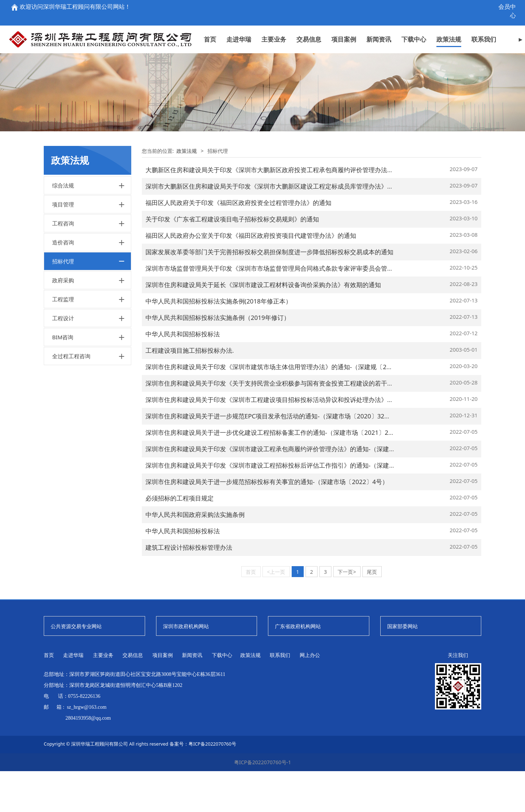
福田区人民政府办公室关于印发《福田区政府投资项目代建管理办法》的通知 (251, 276)
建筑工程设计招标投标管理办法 (189, 588)
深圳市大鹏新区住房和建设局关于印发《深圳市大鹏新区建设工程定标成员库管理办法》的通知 (276, 227)
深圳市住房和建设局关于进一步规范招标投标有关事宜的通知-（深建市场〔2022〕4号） (267, 523)
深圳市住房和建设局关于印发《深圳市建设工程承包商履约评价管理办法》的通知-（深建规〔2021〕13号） (293, 490)
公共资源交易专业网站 (76, 667)
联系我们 (484, 27)
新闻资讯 (379, 27)
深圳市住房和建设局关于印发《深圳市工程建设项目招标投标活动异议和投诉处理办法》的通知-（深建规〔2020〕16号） (312, 440)
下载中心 (414, 27)
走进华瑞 (239, 27)
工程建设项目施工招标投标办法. (190, 391)
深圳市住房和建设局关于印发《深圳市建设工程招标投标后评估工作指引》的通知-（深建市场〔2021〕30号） (297, 506)
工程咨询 (63, 264)
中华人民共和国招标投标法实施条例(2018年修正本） (219, 342)
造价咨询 (63, 283)
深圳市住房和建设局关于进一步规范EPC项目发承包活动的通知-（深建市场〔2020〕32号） (271, 457)
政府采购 (63, 321)
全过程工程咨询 (71, 397)
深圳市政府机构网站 (186, 667)
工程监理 (63, 340)
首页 (210, 27)
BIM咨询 (63, 378)
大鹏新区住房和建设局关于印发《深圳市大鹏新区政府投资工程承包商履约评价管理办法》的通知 (279, 211)
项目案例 (344, 27)
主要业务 (274, 27)
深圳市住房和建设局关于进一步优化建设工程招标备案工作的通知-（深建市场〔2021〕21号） (275, 473)
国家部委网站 (402, 667)
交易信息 (309, 27)
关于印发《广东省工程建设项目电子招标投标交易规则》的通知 (232, 260)
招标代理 (63, 302)
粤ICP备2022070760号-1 (263, 803)
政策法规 (449, 27)
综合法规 (63, 226)
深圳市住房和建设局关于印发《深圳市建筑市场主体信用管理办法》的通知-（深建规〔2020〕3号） (282, 408)
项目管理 (63, 245)
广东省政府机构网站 (298, 667)
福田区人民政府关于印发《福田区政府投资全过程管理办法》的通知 (238, 243)
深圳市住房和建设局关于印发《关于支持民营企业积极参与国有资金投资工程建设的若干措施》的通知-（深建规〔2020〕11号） (321, 424)
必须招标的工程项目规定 (180, 539)
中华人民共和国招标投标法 (183, 375)
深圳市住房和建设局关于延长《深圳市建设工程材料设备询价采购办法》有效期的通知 (263, 326)
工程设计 (63, 359)
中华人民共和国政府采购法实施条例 (195, 555)
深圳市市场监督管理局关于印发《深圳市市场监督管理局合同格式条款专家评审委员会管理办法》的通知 (288, 309)
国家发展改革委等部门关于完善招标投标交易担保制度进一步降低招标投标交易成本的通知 (269, 293)
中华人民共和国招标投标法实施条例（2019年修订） (218, 358)
